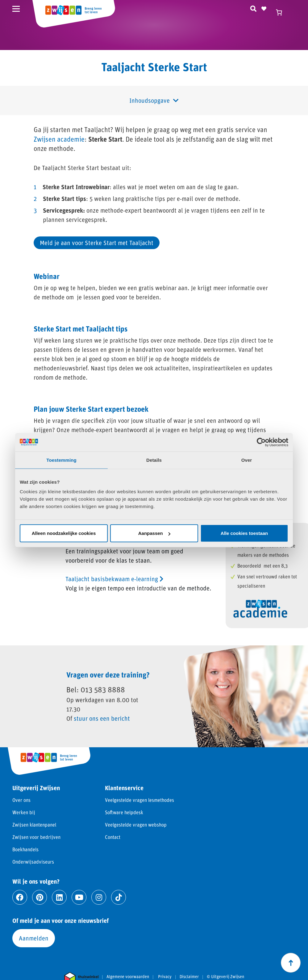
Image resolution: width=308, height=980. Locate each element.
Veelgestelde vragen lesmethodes (139, 800)
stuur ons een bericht (102, 718)
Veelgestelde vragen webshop (136, 825)
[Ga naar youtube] (79, 897)
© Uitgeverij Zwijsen (225, 977)
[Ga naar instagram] (99, 897)
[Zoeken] (253, 8)
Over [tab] (247, 460)
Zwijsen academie (59, 139)
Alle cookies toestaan (244, 533)
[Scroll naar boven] (291, 963)
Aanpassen (154, 533)
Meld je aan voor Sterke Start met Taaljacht (97, 243)
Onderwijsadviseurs (33, 862)
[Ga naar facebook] (20, 897)
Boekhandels (25, 849)
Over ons (21, 800)
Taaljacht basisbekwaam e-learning (114, 579)
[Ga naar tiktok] (119, 897)
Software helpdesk (124, 812)
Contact (113, 837)
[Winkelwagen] (282, 12)
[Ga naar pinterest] (40, 897)
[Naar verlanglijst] (264, 8)
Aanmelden (34, 938)
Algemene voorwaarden (128, 977)
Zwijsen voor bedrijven (36, 837)
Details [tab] (154, 460)
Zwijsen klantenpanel (34, 825)
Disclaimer (189, 977)
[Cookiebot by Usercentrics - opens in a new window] (261, 442)
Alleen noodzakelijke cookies (64, 533)
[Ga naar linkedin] (59, 897)
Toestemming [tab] (61, 460)
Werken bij (24, 812)
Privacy (165, 977)
